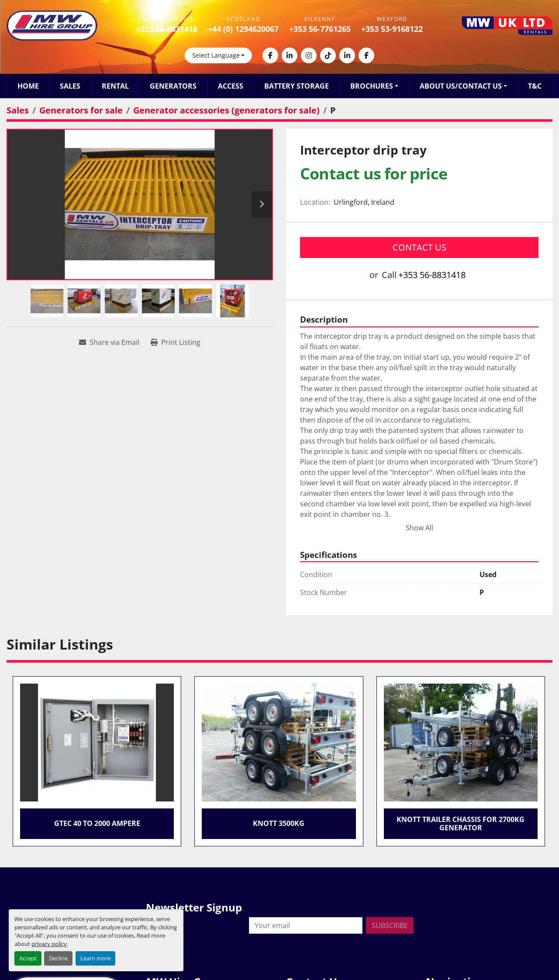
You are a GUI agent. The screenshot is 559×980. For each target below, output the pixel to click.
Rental (115, 86)
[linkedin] (290, 55)
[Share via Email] (109, 342)
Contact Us (419, 247)
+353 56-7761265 (320, 29)
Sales (70, 86)
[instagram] (309, 55)
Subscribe (390, 925)
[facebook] (270, 55)
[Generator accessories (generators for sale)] (226, 110)
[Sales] (18, 110)
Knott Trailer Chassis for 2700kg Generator (461, 824)
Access (231, 86)
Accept (28, 958)
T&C (535, 86)
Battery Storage (297, 86)
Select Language (216, 55)
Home (28, 86)
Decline (58, 958)
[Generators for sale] (81, 110)
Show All (419, 528)
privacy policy (49, 944)
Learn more (95, 958)
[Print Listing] (176, 342)
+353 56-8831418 (167, 29)
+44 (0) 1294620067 (243, 29)
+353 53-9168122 (392, 29)
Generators (173, 86)
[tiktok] (328, 55)
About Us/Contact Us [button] (461, 86)
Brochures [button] (372, 86)
